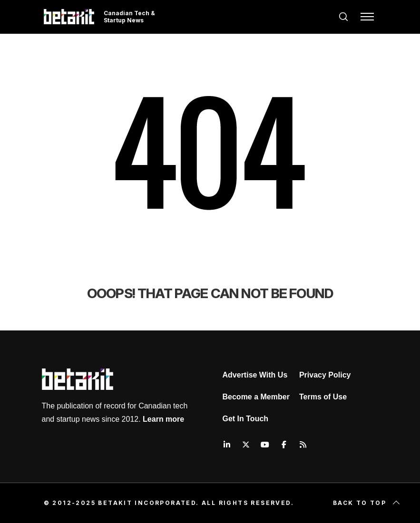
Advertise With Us (255, 375)
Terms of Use (323, 397)
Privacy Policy (325, 375)
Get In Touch (246, 419)
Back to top (367, 503)
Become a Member (256, 397)
